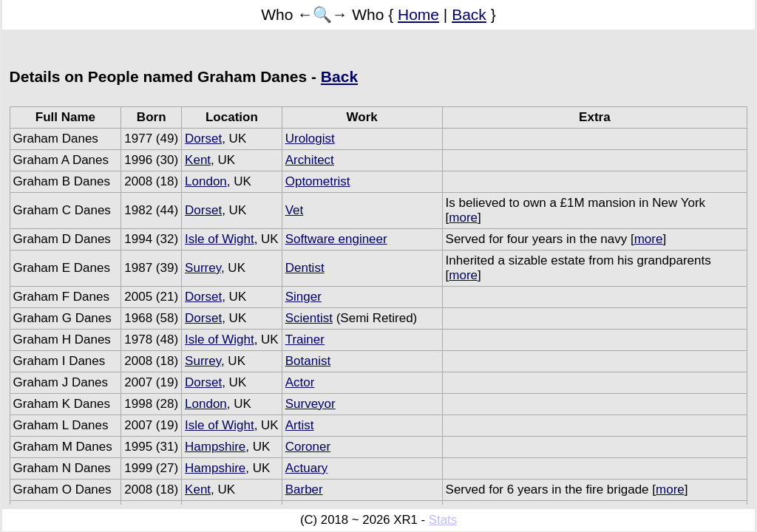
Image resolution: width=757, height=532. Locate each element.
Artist (300, 425)
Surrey (203, 268)
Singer (303, 297)
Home (418, 14)
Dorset (203, 139)
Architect (310, 160)
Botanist (308, 361)
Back (469, 14)
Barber (304, 490)
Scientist (309, 318)
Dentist (305, 268)
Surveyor (310, 404)
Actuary (307, 468)
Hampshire (215, 447)
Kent (198, 160)
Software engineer (336, 239)
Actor (300, 382)
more (463, 218)
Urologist (310, 139)
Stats (443, 520)
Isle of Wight (220, 239)
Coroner (308, 447)
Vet (295, 210)
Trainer (305, 340)
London (206, 181)
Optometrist (318, 181)
